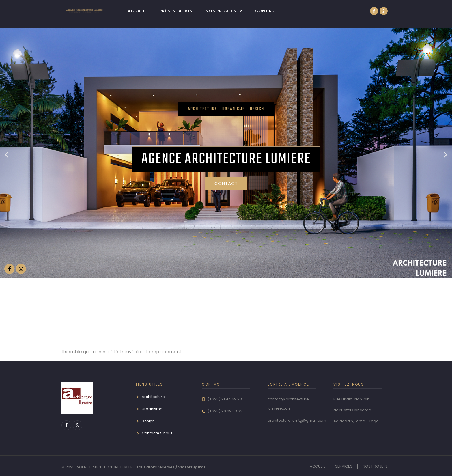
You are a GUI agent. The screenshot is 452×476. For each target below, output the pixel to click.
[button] (224, 11)
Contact (266, 11)
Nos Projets (224, 11)
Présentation (176, 11)
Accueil (137, 11)
